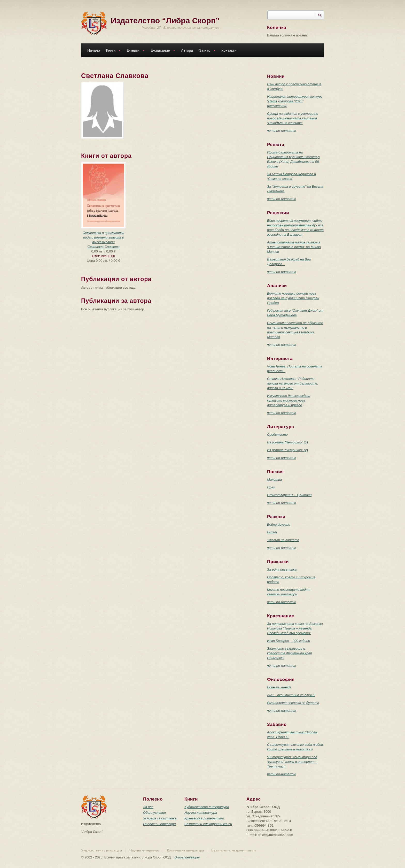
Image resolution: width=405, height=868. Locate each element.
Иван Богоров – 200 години (289, 641)
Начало (94, 50)
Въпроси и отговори (159, 824)
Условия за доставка (160, 818)
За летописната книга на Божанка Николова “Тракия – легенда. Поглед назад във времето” (295, 628)
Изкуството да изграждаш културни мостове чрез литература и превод (289, 400)
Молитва (274, 479)
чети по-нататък (282, 131)
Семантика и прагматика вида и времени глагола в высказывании (103, 237)
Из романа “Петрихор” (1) (287, 442)
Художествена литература (207, 807)
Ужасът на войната (283, 540)
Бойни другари (279, 524)
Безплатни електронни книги (208, 824)
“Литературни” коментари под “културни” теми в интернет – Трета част (292, 762)
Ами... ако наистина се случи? (291, 695)
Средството (277, 435)
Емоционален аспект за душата (293, 703)
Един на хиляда (279, 687)
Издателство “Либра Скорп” (165, 21)
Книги (112, 51)
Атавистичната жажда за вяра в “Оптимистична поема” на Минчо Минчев (294, 247)
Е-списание (161, 51)
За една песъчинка (282, 569)
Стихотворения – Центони (289, 495)
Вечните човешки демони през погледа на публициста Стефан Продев (293, 298)
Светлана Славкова (104, 247)
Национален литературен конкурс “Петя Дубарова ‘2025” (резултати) (295, 101)
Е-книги (134, 51)
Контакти (229, 50)
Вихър (272, 532)
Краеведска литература (204, 818)
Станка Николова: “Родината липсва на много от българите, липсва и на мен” (293, 383)
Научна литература (201, 813)
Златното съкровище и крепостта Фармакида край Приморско (290, 653)
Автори (187, 50)
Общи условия (154, 813)
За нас (206, 51)
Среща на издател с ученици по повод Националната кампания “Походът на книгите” (293, 118)
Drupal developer (187, 857)
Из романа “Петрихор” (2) (287, 450)
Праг (271, 487)
